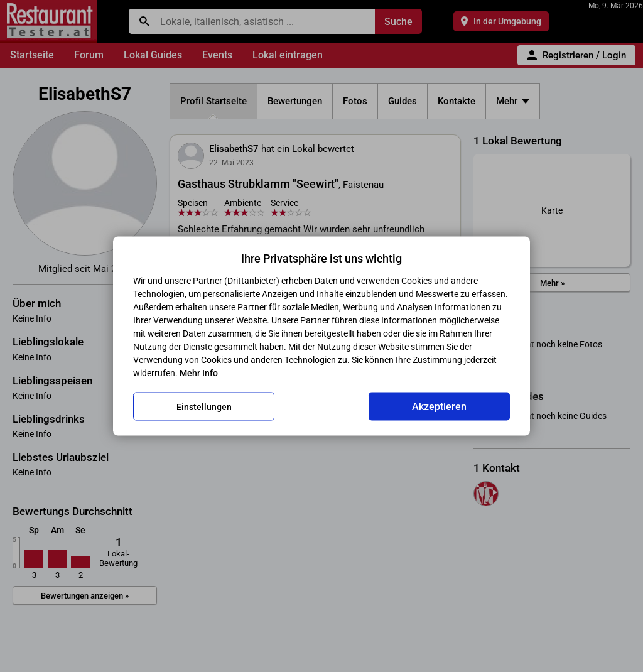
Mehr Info (199, 373)
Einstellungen (204, 406)
